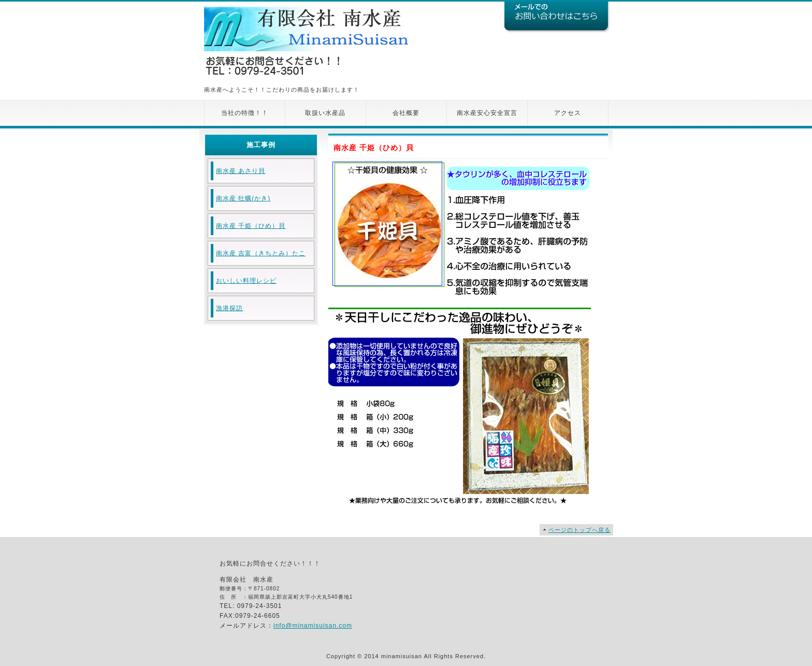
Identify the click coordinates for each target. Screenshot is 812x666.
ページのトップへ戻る (579, 530)
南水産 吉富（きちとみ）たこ (261, 253)
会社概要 (406, 113)
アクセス (568, 113)
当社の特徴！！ (245, 113)
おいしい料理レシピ (246, 281)
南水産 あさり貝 (241, 171)
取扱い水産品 (325, 113)
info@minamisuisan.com (313, 626)
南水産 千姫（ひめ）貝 (251, 226)
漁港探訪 (229, 308)
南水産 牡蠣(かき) (243, 198)
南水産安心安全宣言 (487, 113)
